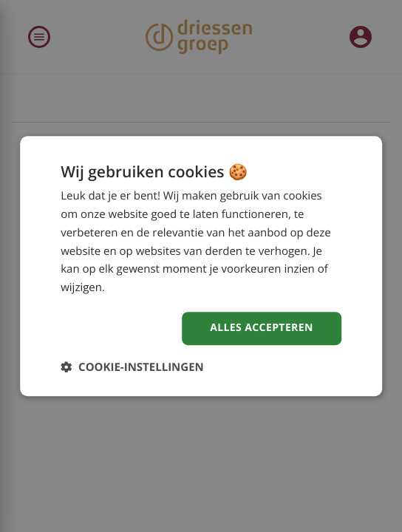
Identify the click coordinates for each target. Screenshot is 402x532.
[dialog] (201, 266)
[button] (132, 367)
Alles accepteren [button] (262, 328)
